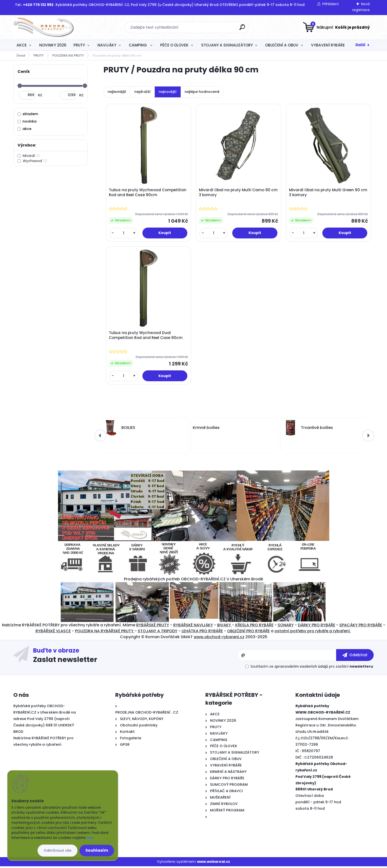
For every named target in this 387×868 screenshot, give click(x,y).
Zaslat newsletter (65, 661)
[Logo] (44, 27)
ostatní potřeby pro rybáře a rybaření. (313, 633)
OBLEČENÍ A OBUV (282, 45)
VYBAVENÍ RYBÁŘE (328, 45)
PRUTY (79, 45)
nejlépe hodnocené (202, 92)
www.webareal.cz (213, 863)
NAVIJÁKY (107, 45)
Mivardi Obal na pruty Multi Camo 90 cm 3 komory (235, 193)
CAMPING (138, 45)
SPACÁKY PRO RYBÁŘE (361, 627)
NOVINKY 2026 (53, 45)
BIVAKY (225, 627)
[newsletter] (355, 657)
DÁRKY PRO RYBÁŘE (317, 627)
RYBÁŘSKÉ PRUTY (153, 627)
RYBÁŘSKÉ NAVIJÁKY (193, 627)
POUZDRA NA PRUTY (68, 55)
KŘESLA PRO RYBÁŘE (254, 627)
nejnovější (168, 92)
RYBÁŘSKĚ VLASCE (53, 633)
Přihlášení (330, 4)
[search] (242, 29)
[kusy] (124, 233)
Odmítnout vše (58, 850)
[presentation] (100, 437)
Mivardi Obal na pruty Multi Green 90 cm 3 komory (329, 193)
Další (360, 45)
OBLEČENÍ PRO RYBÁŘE (248, 633)
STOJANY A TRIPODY (158, 633)
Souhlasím (97, 850)
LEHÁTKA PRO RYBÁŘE (202, 633)
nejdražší (142, 92)
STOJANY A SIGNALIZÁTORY (227, 45)
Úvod (21, 55)
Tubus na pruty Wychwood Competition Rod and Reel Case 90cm (148, 193)
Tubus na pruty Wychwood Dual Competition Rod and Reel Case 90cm (146, 337)
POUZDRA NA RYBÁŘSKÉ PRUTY (105, 633)
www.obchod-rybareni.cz (219, 639)
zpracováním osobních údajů (301, 668)
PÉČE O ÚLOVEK (174, 45)
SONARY (286, 627)
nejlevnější (117, 92)
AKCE (22, 45)
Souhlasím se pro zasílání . (312, 668)
